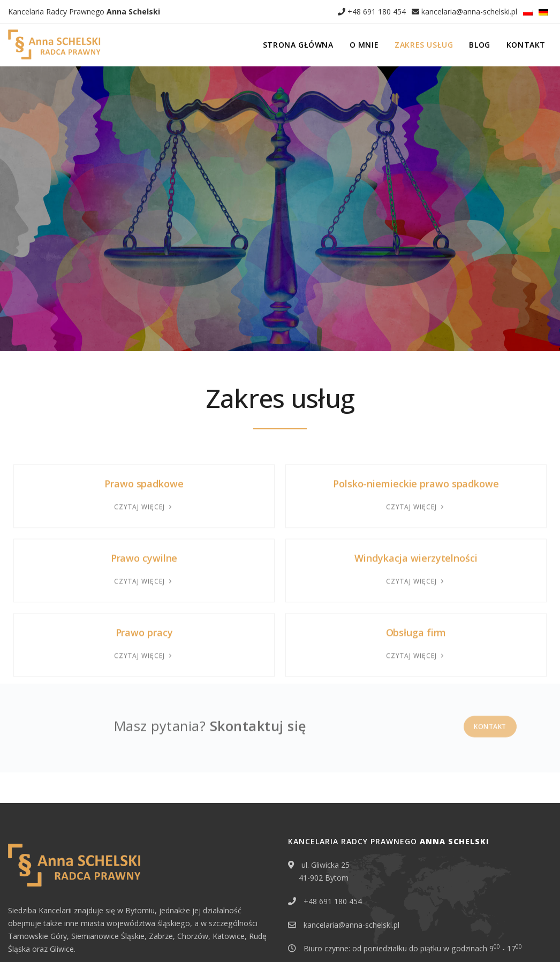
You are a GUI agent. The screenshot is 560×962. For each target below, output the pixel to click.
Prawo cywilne (144, 480)
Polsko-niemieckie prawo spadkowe (416, 406)
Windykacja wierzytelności (416, 480)
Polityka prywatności (106, 937)
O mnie (364, 45)
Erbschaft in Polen (37, 937)
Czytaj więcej (144, 429)
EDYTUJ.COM (495, 937)
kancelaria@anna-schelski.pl (464, 12)
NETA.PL (539, 937)
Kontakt (526, 45)
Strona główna (298, 45)
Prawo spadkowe (144, 406)
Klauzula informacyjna (181, 937)
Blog (479, 45)
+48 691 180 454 (372, 12)
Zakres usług (424, 45)
